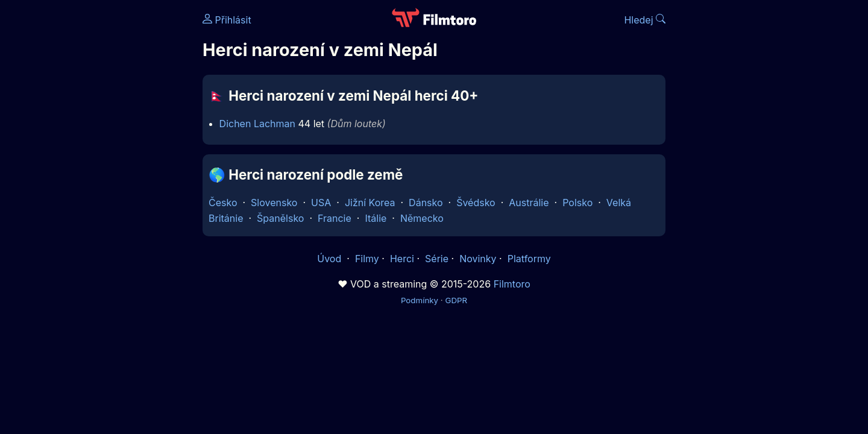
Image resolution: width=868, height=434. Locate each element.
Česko (223, 203)
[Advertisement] (115, 186)
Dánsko (426, 203)
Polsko (577, 203)
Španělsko (280, 218)
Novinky (478, 259)
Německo (422, 218)
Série (437, 259)
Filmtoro (512, 284)
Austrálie (529, 203)
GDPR (456, 300)
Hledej (645, 20)
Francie (335, 218)
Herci (402, 259)
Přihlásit (227, 20)
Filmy (367, 259)
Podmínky (420, 300)
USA (321, 203)
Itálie (376, 218)
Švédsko (476, 203)
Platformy (529, 259)
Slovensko (274, 203)
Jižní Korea (370, 203)
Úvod (330, 259)
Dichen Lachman (257, 124)
